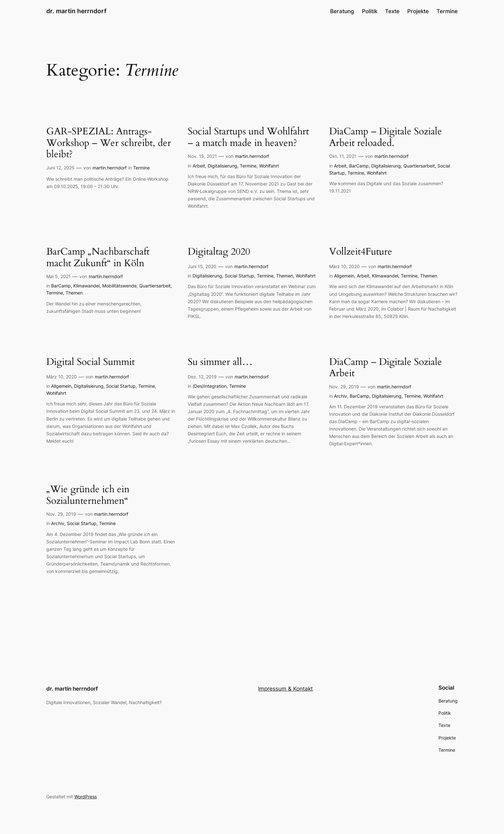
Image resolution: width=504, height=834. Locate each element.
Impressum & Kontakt (285, 689)
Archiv (341, 396)
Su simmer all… (220, 362)
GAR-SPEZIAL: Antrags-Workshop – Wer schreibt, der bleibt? (109, 143)
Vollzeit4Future (361, 252)
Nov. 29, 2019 (344, 387)
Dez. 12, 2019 (202, 377)
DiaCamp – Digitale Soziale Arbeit (386, 368)
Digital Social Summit (90, 362)
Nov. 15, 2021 (202, 156)
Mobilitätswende (119, 286)
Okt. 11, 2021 (343, 156)
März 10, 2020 (344, 266)
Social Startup (239, 276)
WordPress (85, 797)
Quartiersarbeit (419, 166)
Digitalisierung (222, 166)
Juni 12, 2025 (60, 168)
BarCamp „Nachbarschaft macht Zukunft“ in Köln (98, 258)
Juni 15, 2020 (202, 266)
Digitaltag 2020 (219, 252)
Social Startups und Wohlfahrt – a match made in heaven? (248, 137)
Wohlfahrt (269, 166)
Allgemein (344, 276)
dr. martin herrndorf (76, 11)
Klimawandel (86, 286)
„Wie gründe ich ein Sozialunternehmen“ (88, 495)
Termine (141, 168)
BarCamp (359, 166)
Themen (74, 293)
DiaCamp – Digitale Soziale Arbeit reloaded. (386, 137)
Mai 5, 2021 (59, 276)
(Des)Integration (210, 386)
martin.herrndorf (110, 168)
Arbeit (199, 166)
